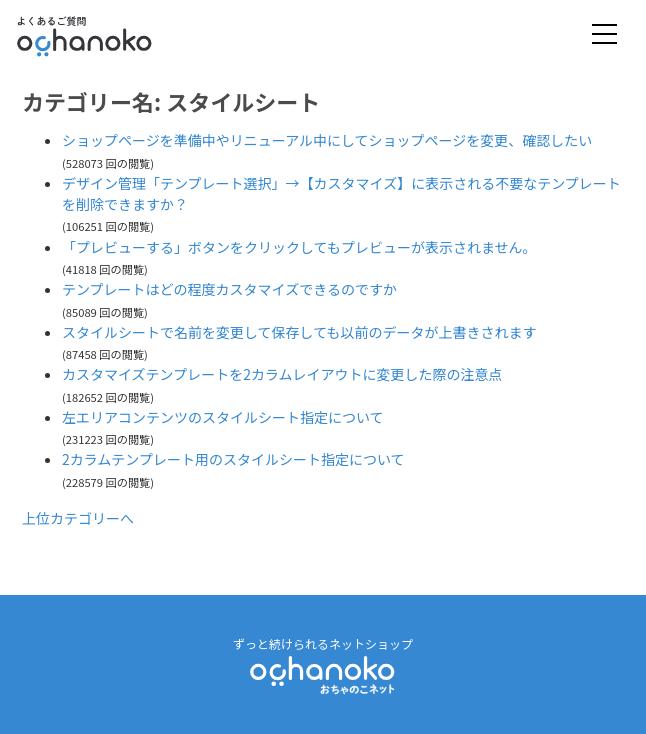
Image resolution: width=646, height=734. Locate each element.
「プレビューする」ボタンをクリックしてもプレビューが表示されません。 (299, 247)
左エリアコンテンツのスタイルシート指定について (223, 417)
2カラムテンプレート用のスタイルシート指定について (233, 459)
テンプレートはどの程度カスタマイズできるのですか (229, 289)
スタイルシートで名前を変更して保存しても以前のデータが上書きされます (299, 332)
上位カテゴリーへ (78, 518)
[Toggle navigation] (604, 35)
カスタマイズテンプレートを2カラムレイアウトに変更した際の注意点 (282, 374)
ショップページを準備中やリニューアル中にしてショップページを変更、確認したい (327, 140)
